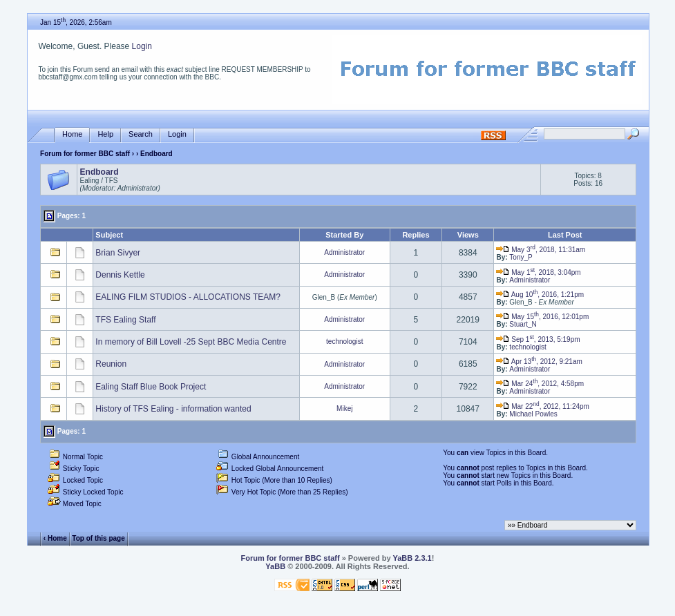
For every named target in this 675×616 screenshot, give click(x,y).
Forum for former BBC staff (85, 154)
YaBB (275, 566)
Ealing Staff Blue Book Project (151, 387)
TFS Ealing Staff (125, 320)
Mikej (344, 408)
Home (72, 134)
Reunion (111, 364)
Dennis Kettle (120, 275)
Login (142, 46)
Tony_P (521, 257)
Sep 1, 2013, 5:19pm (538, 339)
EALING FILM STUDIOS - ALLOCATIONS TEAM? (188, 297)
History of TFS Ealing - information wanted (173, 409)
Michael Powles (533, 414)
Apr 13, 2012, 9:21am (539, 362)
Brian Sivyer (118, 253)
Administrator (344, 252)
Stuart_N (523, 324)
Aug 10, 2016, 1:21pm (540, 295)
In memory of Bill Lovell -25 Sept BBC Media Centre (191, 342)
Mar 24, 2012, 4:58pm (540, 384)
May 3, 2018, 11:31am (541, 250)
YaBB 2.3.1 (412, 558)
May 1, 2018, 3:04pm (538, 272)
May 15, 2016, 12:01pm (542, 317)
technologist (344, 341)
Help (105, 134)
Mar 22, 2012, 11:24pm (542, 406)
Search (141, 134)
